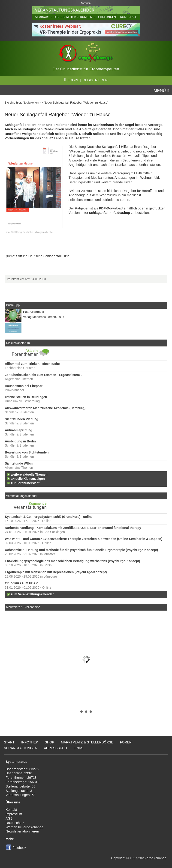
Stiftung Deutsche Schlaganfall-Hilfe (43, 256)
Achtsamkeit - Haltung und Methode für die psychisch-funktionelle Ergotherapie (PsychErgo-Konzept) (81, 550)
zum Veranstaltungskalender (32, 594)
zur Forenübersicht (25, 483)
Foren (126, 742)
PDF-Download (111, 208)
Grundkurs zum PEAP (21, 583)
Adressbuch (55, 748)
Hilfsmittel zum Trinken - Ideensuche (32, 364)
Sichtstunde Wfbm (19, 464)
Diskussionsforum (18, 343)
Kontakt (11, 810)
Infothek (30, 742)
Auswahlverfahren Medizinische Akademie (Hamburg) (45, 408)
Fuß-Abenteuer (34, 312)
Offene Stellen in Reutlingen (26, 397)
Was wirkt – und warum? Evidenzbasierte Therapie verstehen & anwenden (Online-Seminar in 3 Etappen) (84, 539)
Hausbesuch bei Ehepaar (24, 386)
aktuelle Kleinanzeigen (28, 479)
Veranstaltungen (21, 748)
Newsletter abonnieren (22, 831)
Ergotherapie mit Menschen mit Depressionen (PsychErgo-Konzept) (56, 572)
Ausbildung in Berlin (20, 441)
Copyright (118, 858)
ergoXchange (157, 858)
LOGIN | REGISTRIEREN (86, 80)
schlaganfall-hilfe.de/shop (110, 213)
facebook (20, 848)
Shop (50, 742)
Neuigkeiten (31, 103)
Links (78, 748)
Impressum (14, 814)
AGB (9, 818)
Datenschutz (15, 823)
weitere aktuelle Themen (29, 475)
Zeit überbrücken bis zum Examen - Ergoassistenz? (44, 375)
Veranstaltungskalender (22, 496)
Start (9, 742)
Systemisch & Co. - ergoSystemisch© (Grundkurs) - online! (49, 517)
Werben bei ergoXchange (24, 827)
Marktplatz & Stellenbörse (23, 607)
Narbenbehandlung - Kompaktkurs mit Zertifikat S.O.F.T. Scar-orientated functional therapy (73, 528)
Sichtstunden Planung (22, 419)
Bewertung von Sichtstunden (27, 452)
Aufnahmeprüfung (19, 430)
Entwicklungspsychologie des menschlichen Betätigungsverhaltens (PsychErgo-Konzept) (72, 561)
